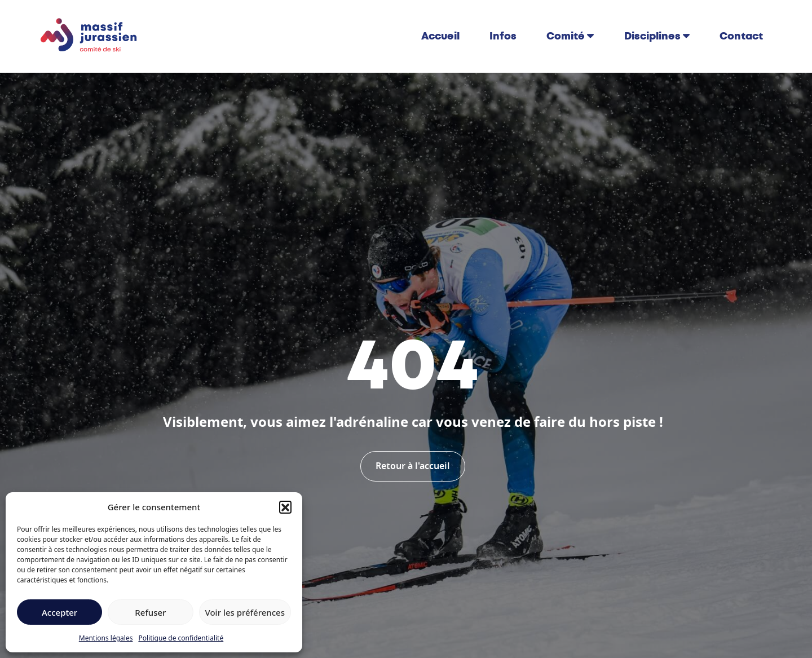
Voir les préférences (245, 612)
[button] (285, 507)
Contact (741, 36)
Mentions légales (106, 638)
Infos (503, 36)
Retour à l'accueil (413, 466)
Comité (566, 36)
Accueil (440, 36)
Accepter (59, 612)
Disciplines (652, 36)
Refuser (150, 612)
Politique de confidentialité (181, 638)
